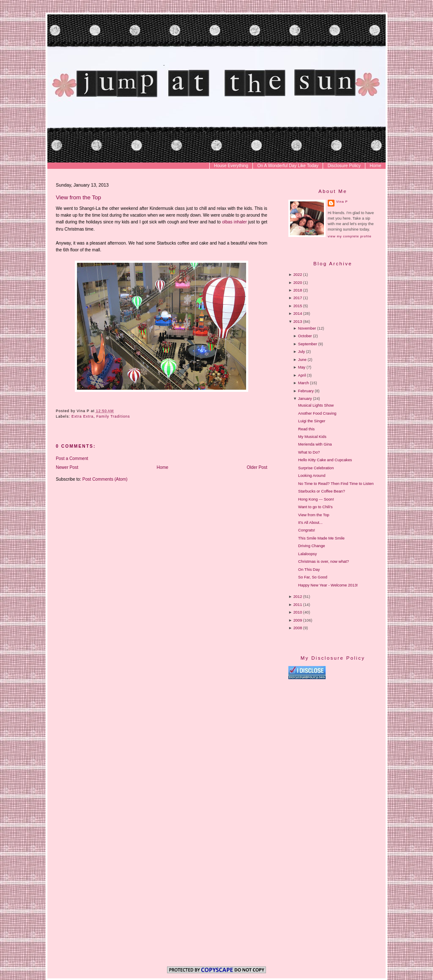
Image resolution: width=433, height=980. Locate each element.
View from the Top (78, 197)
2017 (298, 298)
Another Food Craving (317, 413)
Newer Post (67, 467)
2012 (298, 597)
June (302, 360)
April (302, 375)
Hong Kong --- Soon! (316, 499)
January (305, 399)
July (301, 352)
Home (375, 166)
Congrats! (307, 530)
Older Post (257, 467)
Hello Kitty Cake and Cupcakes (325, 460)
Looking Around (312, 476)
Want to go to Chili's (315, 507)
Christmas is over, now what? (323, 562)
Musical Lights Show (316, 405)
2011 (298, 605)
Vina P (342, 202)
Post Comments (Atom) (105, 479)
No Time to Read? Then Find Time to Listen (336, 484)
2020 (298, 283)
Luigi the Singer (312, 421)
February (306, 391)
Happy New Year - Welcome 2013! (328, 585)
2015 (298, 306)
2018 (298, 290)
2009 (298, 620)
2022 (298, 275)
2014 (298, 314)
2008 (298, 628)
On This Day (309, 570)
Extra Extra (82, 416)
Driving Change (312, 546)
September (308, 344)
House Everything (231, 166)
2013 (298, 322)
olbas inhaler (234, 222)
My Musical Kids (312, 437)
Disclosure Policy (344, 166)
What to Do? (309, 452)
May (302, 367)
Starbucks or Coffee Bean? (322, 491)
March (304, 383)
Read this (306, 429)
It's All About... (310, 523)
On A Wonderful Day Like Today (288, 166)
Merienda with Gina (315, 444)
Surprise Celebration (316, 468)
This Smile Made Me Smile (321, 538)
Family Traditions (113, 416)
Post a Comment (72, 458)
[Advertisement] (359, 752)
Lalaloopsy (307, 554)
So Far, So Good (313, 577)
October (305, 336)
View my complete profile (349, 236)
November (307, 328)
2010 (298, 612)
